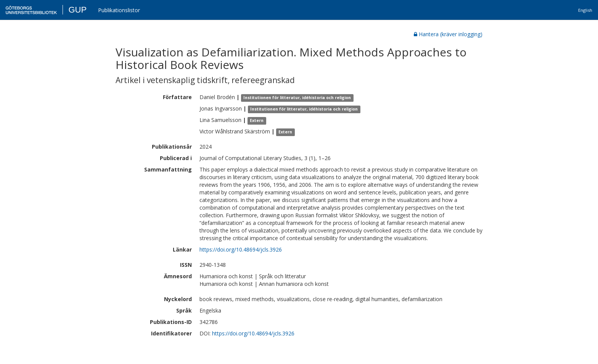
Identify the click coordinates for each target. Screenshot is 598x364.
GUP (77, 10)
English (585, 10)
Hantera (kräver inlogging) (448, 34)
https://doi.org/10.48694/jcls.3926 (241, 249)
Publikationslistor (119, 10)
